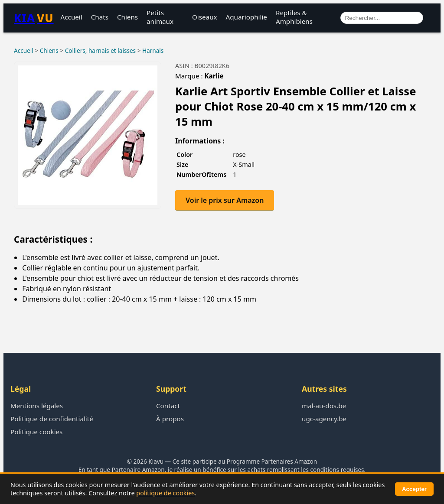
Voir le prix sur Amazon (225, 200)
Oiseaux (205, 17)
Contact (168, 406)
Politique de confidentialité (52, 419)
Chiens (127, 17)
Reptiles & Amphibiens (294, 17)
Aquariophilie (246, 17)
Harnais (153, 50)
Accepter (414, 489)
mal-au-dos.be (324, 406)
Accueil (72, 17)
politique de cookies (165, 493)
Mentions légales (37, 406)
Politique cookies (36, 432)
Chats (100, 17)
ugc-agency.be (324, 419)
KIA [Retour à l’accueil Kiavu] (34, 18)
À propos (170, 419)
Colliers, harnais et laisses (100, 50)
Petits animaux (160, 17)
